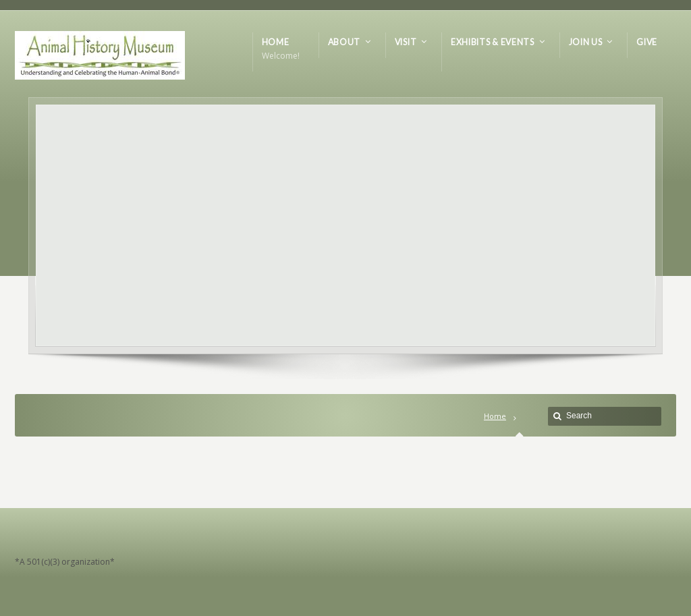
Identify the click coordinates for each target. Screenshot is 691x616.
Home (495, 416)
